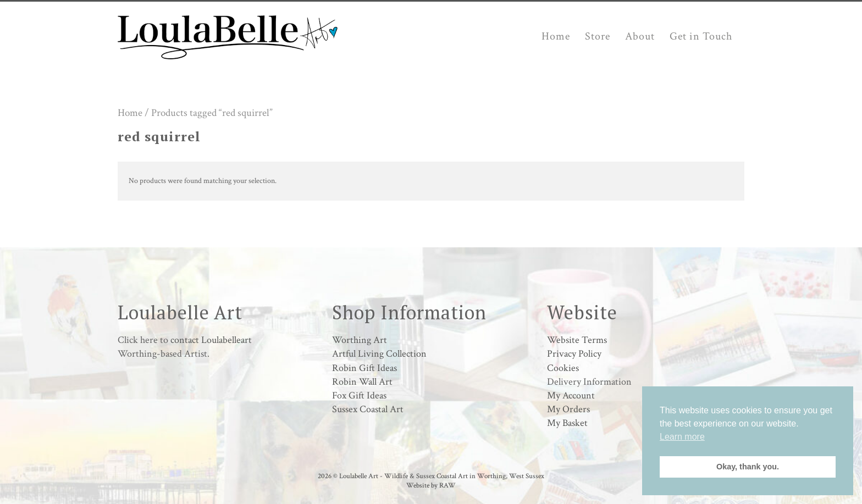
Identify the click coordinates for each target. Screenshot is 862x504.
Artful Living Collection (379, 354)
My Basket (567, 423)
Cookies (563, 368)
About (640, 36)
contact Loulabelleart (211, 340)
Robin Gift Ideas (364, 368)
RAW (447, 486)
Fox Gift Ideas (359, 395)
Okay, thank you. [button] (748, 467)
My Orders (568, 409)
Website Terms (577, 340)
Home (556, 36)
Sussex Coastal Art (368, 409)
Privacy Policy (574, 354)
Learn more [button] (682, 437)
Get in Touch (701, 36)
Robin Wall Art (362, 382)
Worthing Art (360, 340)
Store (598, 36)
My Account (571, 395)
